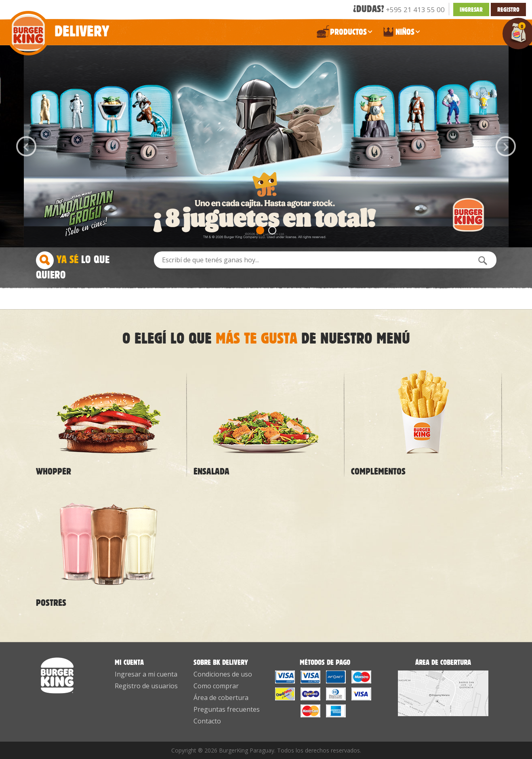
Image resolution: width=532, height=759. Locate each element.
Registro (508, 9)
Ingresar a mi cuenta (146, 674)
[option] (266, 146)
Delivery (58, 27)
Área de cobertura (221, 698)
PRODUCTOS (345, 34)
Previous (26, 146)
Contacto (207, 721)
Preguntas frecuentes (227, 709)
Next (506, 146)
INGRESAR (471, 9)
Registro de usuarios (146, 686)
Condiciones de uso (223, 674)
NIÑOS (401, 34)
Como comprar (216, 686)
